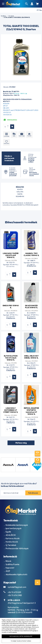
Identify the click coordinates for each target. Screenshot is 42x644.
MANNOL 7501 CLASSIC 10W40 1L (31, 254)
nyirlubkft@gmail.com (17, 587)
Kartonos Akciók (13, 538)
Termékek (11, 16)
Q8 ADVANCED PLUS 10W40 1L (31, 307)
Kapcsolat (10, 568)
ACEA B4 (6, 104)
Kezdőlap (3, 16)
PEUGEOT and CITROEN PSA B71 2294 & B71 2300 (21, 110)
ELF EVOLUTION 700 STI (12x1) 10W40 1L (11, 358)
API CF (5, 106)
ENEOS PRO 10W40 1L (11, 307)
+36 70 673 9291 (14, 592)
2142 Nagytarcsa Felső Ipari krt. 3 (22, 603)
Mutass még (21, 443)
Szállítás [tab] (20, 192)
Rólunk (8, 561)
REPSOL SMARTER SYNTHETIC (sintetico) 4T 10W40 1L (31, 411)
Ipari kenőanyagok (14, 528)
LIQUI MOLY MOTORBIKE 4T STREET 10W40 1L (11, 410)
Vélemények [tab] (20, 196)
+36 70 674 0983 (15, 595)
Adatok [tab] (20, 189)
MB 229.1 (6, 108)
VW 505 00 (7, 115)
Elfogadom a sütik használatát (21, 636)
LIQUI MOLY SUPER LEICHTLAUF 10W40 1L (11, 255)
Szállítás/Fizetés (12, 564)
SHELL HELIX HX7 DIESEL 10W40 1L (31, 357)
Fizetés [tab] (20, 194)
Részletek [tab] (20, 187)
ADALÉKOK (11, 535)
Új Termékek (11, 545)
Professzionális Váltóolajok (17, 548)
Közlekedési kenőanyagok (17, 525)
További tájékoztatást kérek (21, 641)
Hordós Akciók (12, 542)
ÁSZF (8, 571)
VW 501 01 (7, 112)
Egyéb (8, 532)
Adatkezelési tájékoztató (16, 574)
